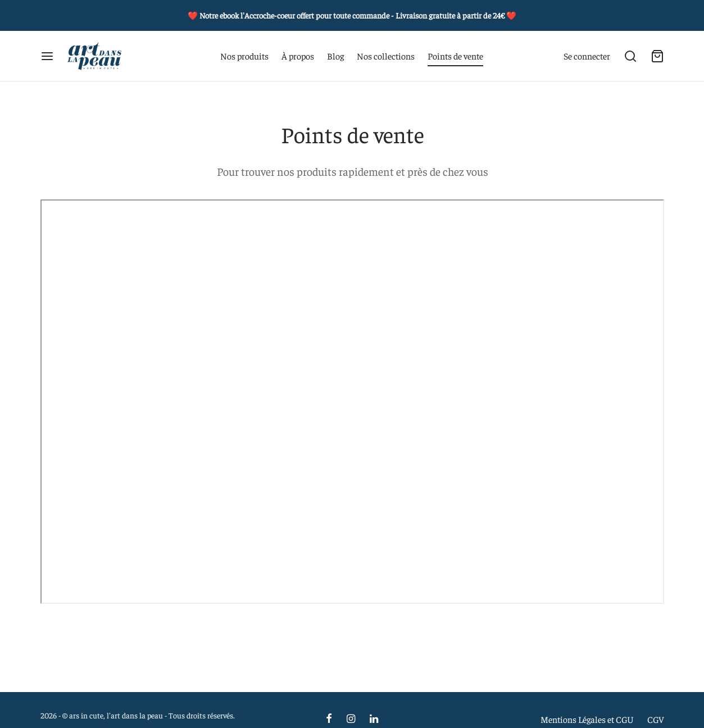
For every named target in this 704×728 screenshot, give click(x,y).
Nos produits (244, 56)
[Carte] (657, 56)
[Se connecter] (587, 56)
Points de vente (455, 56)
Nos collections (386, 56)
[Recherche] (630, 56)
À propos (298, 56)
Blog (335, 56)
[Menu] (47, 56)
